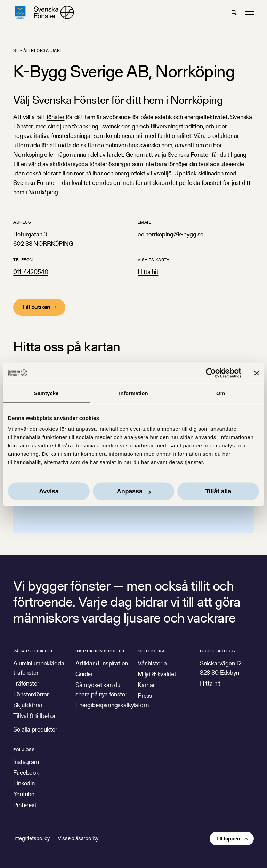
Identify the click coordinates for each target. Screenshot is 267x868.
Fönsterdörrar (31, 694)
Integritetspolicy (31, 838)
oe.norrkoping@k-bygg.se (171, 234)
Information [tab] (133, 393)
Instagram (26, 762)
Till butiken (36, 307)
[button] (234, 13)
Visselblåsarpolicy (78, 838)
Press (145, 695)
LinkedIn (24, 783)
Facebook (26, 772)
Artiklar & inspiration (102, 663)
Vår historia (152, 663)
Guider (84, 674)
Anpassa (134, 491)
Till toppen (228, 839)
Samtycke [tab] (46, 393)
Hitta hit (148, 272)
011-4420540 (31, 272)
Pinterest (25, 805)
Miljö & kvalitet (157, 674)
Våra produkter (33, 651)
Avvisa (49, 491)
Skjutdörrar (28, 705)
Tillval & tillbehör (35, 716)
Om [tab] (221, 393)
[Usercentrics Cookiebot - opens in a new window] (211, 373)
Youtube (24, 794)
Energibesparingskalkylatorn (112, 705)
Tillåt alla (218, 491)
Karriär (146, 685)
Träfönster (26, 683)
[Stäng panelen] (257, 373)
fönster (56, 117)
